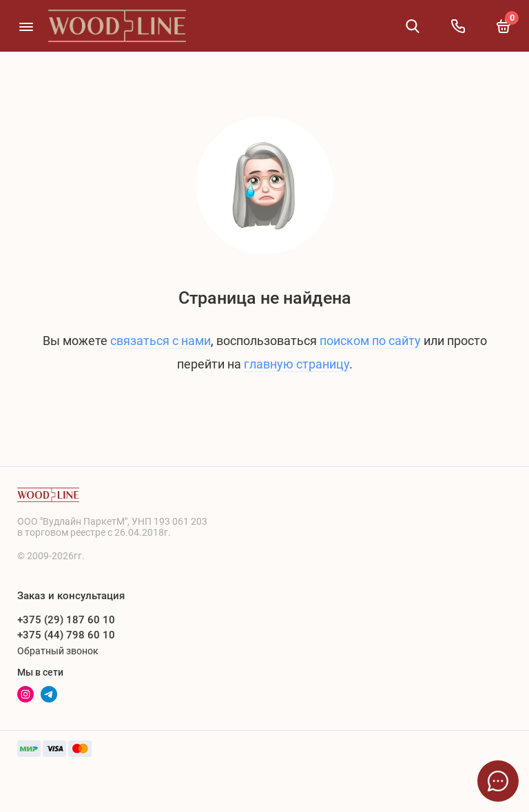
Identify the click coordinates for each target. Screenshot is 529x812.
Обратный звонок (58, 651)
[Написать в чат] (498, 781)
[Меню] (26, 26)
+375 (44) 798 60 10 (66, 635)
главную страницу (297, 364)
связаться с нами (160, 341)
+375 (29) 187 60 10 (66, 620)
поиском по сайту (370, 341)
